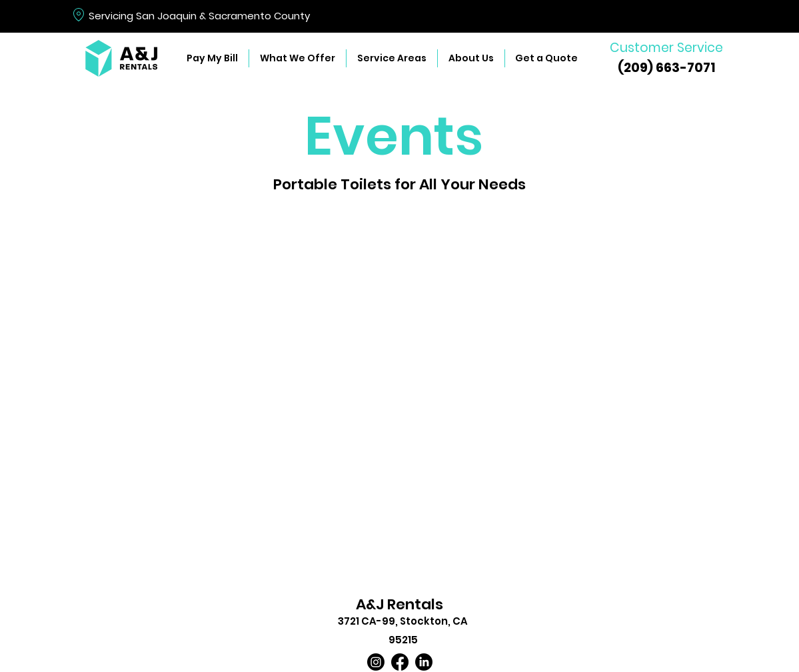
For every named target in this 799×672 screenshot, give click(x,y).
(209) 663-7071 (666, 68)
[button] (297, 58)
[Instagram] (376, 662)
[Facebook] (400, 662)
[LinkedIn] (424, 662)
